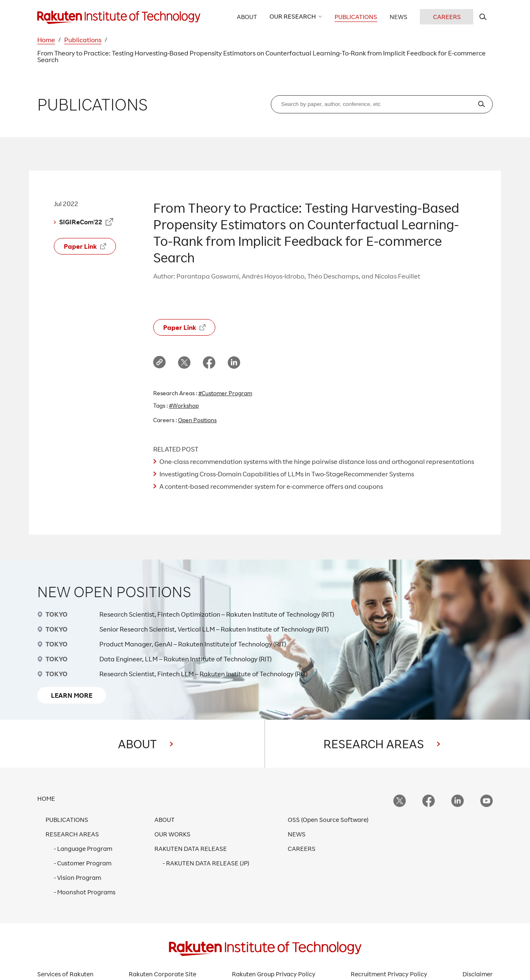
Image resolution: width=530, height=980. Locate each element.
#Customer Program (225, 393)
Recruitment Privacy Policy (389, 974)
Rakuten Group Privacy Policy (274, 974)
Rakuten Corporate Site (163, 974)
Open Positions (197, 420)
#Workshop (184, 405)
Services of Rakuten (65, 974)
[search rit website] (483, 17)
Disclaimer (478, 974)
